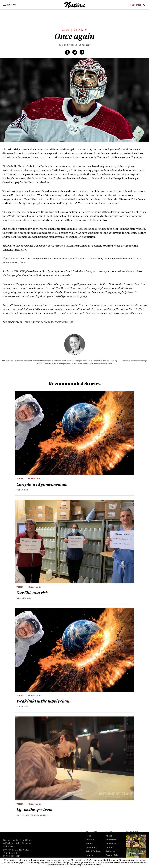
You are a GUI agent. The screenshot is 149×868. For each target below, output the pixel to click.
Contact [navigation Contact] (110, 848)
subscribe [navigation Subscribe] (136, 5)
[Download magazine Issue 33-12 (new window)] (136, 848)
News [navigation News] (88, 836)
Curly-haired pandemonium (42, 484)
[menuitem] (136, 5)
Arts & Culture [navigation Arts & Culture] (93, 852)
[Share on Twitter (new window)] (75, 52)
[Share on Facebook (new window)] (67, 52)
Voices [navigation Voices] (89, 844)
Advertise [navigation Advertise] (111, 844)
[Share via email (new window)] (82, 52)
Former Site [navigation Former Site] (112, 855)
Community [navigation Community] (92, 848)
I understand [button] (94, 865)
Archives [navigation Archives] (110, 852)
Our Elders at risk (32, 592)
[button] (10, 5)
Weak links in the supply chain (44, 701)
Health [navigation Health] (89, 855)
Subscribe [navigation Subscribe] (111, 840)
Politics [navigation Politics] (90, 840)
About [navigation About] (109, 836)
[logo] (75, 7)
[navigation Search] (145, 6)
